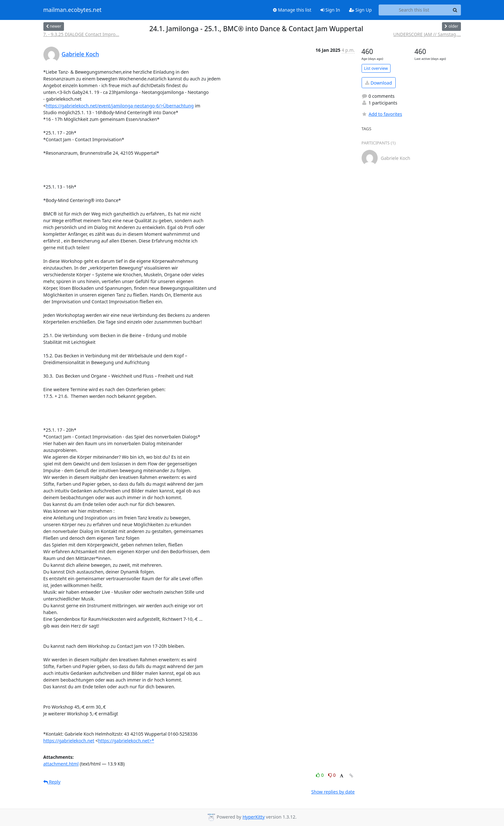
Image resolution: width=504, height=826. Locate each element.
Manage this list (292, 10)
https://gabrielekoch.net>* (126, 741)
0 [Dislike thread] (332, 775)
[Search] (455, 10)
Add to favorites (382, 114)
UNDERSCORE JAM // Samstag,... (427, 34)
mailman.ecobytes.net (72, 10)
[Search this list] (414, 10)
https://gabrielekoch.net (69, 741)
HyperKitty (253, 817)
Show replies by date (333, 792)
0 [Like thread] (320, 775)
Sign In (330, 10)
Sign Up (360, 10)
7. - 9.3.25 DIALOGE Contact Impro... (81, 34)
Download (378, 83)
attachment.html (61, 764)
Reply (52, 782)
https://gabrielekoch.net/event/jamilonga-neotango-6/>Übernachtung (120, 106)
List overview (376, 68)
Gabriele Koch (80, 54)
